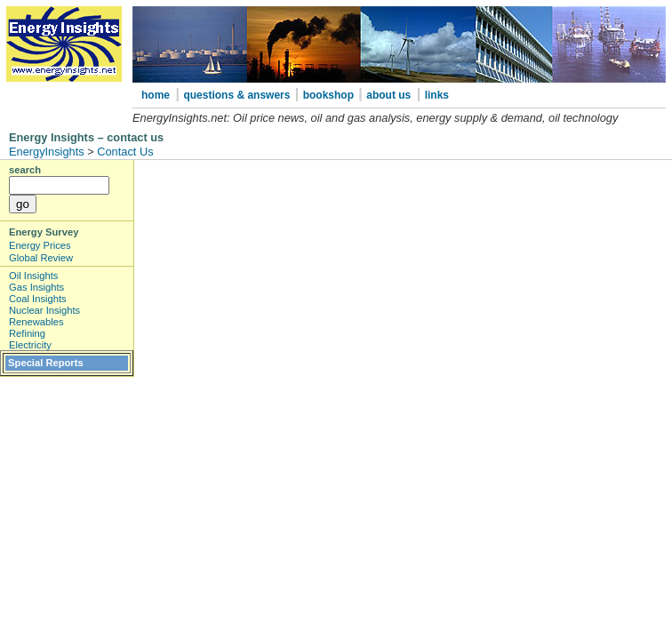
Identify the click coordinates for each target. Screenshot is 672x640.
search (25, 170)
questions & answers (238, 95)
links (437, 95)
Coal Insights (38, 299)
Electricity (30, 345)
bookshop (330, 95)
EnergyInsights (47, 152)
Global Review (41, 258)
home (156, 95)
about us (388, 95)
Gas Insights (36, 287)
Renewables (36, 322)
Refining (27, 333)
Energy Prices (40, 245)
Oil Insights (33, 276)
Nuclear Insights (44, 310)
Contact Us (125, 152)
